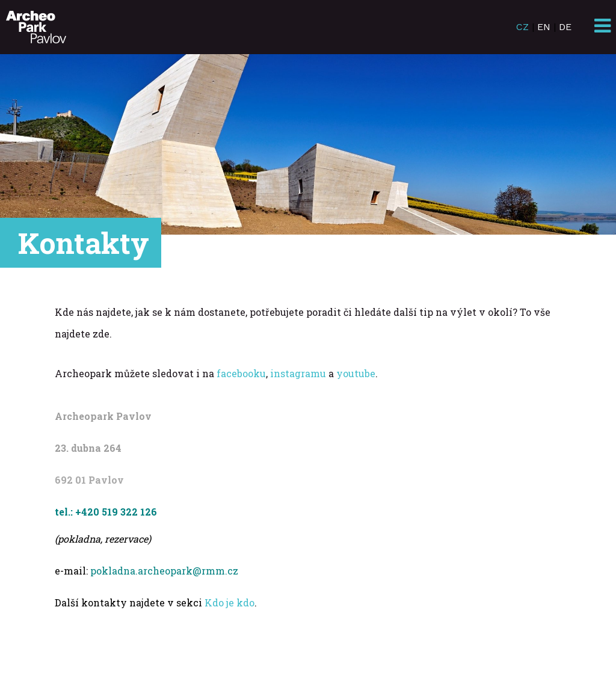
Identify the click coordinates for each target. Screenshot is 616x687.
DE (565, 27)
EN (544, 27)
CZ (522, 27)
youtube (356, 373)
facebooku (241, 373)
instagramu (298, 373)
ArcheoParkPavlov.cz (36, 27)
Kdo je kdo (229, 602)
